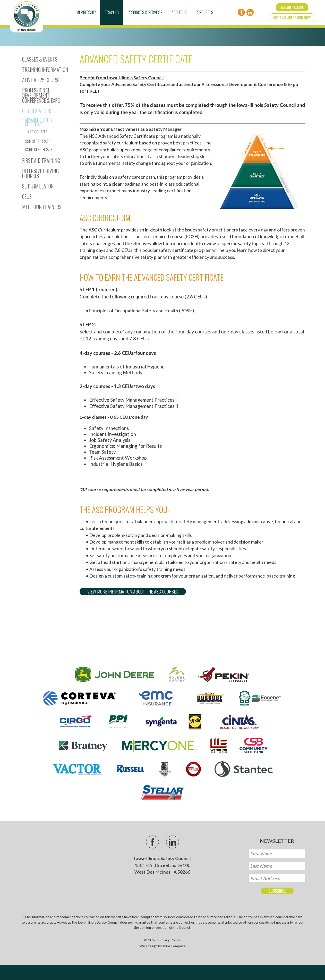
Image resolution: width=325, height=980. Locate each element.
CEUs (27, 196)
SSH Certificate (38, 141)
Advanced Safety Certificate (39, 122)
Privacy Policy (169, 940)
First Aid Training (41, 160)
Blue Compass (174, 946)
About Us (179, 12)
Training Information (45, 70)
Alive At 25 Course (41, 80)
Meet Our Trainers (42, 207)
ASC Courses (38, 132)
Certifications (37, 111)
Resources (204, 12)
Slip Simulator (38, 186)
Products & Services (145, 12)
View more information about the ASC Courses (133, 591)
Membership (86, 12)
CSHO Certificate (39, 150)
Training (112, 12)
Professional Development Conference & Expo (41, 95)
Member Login (292, 7)
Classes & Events (40, 59)
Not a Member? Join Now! (292, 18)
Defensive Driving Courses (40, 173)
